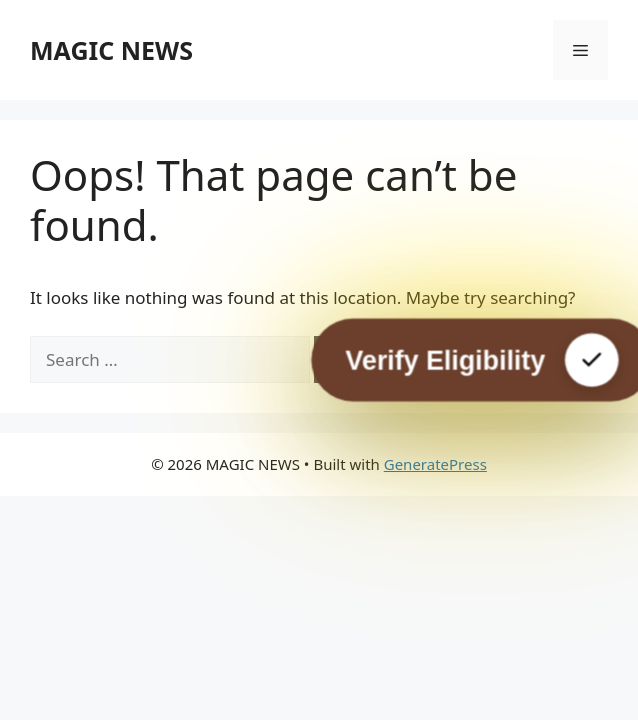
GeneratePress (435, 464)
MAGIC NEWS (111, 50)
